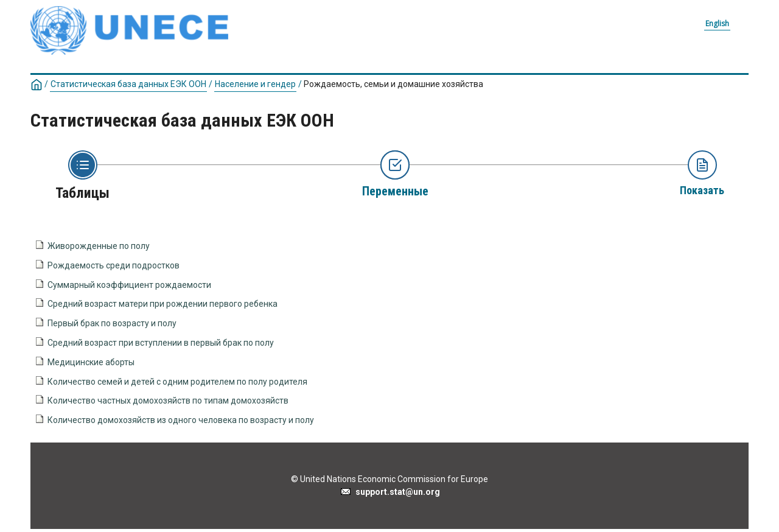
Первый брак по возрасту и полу (112, 323)
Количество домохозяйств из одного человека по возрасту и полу (181, 420)
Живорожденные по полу (99, 246)
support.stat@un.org (390, 492)
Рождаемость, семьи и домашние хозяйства (393, 84)
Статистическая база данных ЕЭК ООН (128, 84)
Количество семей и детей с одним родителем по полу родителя (177, 382)
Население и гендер (255, 84)
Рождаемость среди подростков (114, 265)
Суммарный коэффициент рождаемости (129, 285)
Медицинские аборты (91, 362)
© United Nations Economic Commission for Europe (389, 479)
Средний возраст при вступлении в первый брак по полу (161, 343)
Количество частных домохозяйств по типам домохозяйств (168, 401)
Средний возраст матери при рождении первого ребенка (162, 304)
